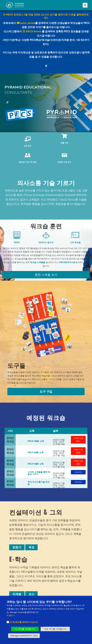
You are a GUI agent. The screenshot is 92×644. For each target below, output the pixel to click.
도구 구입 (46, 392)
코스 (31, 594)
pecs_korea (26, 24)
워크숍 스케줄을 (38, 262)
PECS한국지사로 (67, 262)
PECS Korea (32, 32)
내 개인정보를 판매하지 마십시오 (24, 622)
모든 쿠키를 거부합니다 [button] (55, 629)
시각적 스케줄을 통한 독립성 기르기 (39, 473)
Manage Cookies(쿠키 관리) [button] (24, 636)
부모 (31, 547)
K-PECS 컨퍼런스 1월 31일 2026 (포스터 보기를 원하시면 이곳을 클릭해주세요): (46, 17)
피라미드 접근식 (46, 242)
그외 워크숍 (75, 242)
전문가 (17, 547)
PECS (17, 242)
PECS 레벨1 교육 (36, 452)
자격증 (17, 594)
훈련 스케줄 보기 (46, 275)
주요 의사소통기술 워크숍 (39, 483)
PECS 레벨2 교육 (36, 441)
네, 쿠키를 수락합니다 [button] (25, 629)
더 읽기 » (11, 615)
